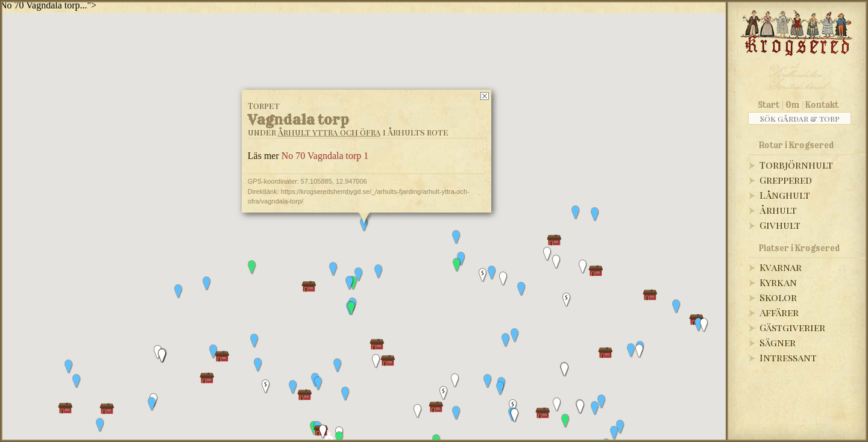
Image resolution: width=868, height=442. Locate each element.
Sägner (778, 342)
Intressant (788, 357)
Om (792, 105)
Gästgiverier (792, 327)
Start (769, 105)
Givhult (780, 225)
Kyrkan (778, 282)
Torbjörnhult (796, 165)
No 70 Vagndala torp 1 (325, 156)
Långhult (785, 195)
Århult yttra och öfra (329, 132)
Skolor (778, 297)
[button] (676, 307)
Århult (778, 210)
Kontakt (822, 105)
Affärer (779, 312)
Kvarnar (781, 267)
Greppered (786, 180)
